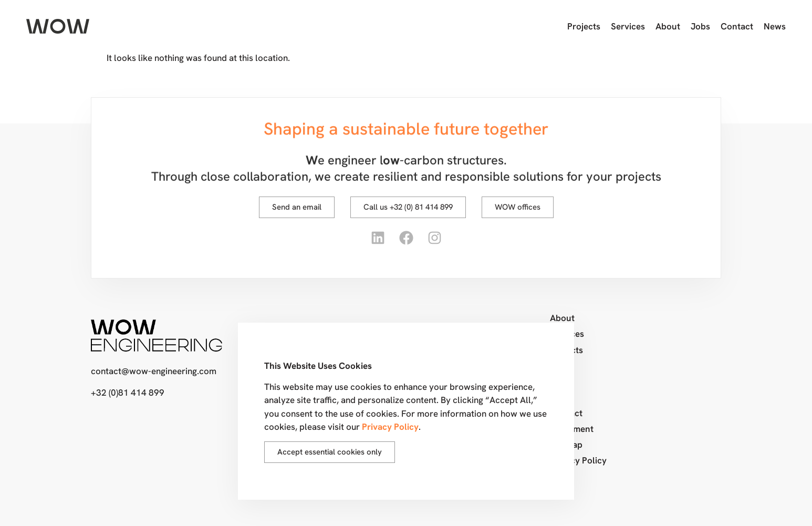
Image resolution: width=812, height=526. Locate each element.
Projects (584, 26)
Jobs (700, 26)
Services (628, 26)
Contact (737, 26)
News (775, 26)
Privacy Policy (578, 460)
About (668, 26)
